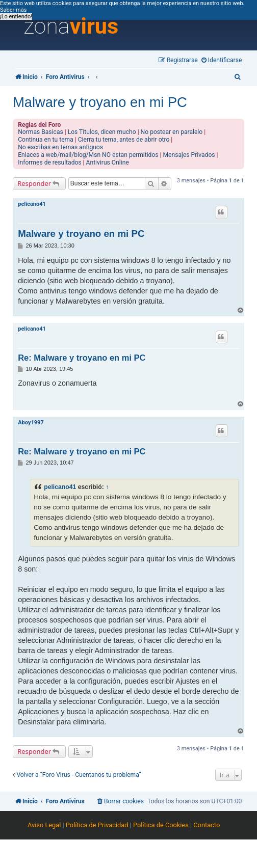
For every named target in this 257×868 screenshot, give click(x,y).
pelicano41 (32, 204)
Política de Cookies (161, 825)
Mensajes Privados (189, 155)
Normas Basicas (41, 132)
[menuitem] (222, 60)
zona (71, 26)
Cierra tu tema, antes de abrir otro (124, 140)
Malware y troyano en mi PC (100, 102)
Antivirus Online (108, 162)
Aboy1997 (31, 423)
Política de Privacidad (97, 825)
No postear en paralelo (172, 132)
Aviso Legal (44, 825)
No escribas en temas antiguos (60, 147)
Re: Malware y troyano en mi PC (82, 358)
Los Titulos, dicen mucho (102, 132)
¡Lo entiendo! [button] (16, 17)
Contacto (207, 825)
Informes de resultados (49, 162)
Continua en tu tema (46, 140)
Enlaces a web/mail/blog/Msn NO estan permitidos (88, 155)
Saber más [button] (13, 10)
